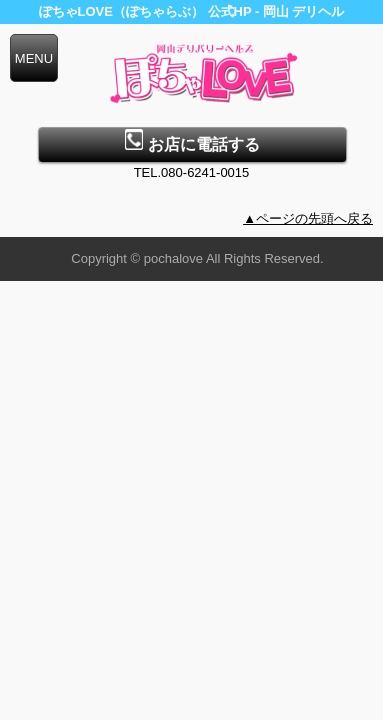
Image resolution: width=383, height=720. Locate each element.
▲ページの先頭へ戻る (308, 218)
